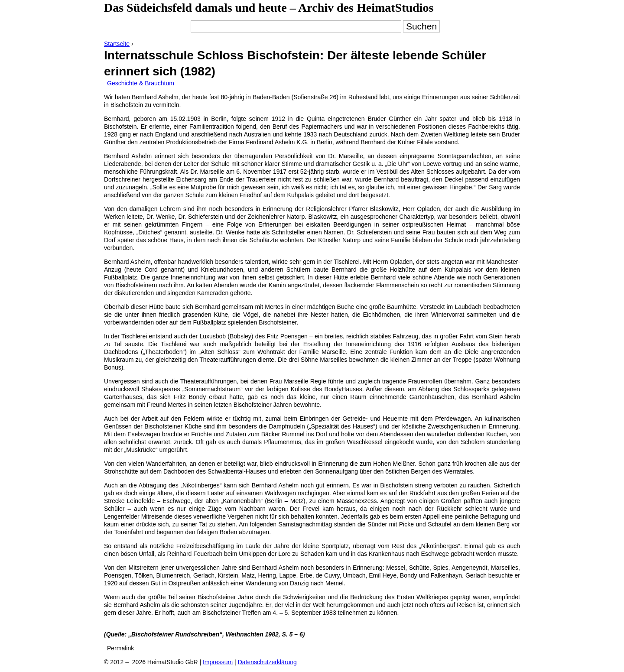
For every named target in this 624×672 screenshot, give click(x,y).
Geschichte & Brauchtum (141, 83)
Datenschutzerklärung (267, 662)
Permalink (120, 648)
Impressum (218, 662)
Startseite (117, 44)
